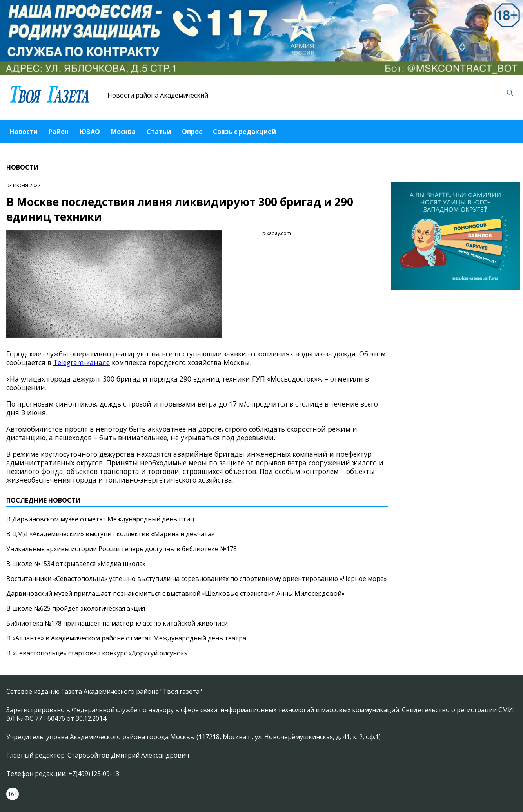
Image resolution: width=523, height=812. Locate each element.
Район (59, 132)
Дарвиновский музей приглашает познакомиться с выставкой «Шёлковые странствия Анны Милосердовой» (175, 593)
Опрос (192, 132)
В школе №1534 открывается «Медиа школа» (76, 564)
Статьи (159, 132)
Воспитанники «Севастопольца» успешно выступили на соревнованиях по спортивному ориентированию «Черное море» (197, 579)
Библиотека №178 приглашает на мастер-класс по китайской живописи (117, 623)
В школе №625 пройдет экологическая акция (76, 608)
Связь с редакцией (244, 132)
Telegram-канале (82, 362)
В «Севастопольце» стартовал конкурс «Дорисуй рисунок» (97, 653)
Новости (24, 132)
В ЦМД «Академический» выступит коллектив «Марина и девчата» (110, 534)
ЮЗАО (90, 132)
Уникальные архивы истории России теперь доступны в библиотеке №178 (122, 549)
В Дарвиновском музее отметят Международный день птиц (100, 519)
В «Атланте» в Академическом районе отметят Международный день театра (126, 638)
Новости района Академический (158, 95)
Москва (123, 132)
